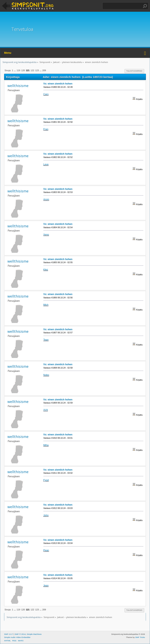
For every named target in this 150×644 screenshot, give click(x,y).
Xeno (46, 235)
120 (23, 70)
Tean (46, 340)
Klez (46, 270)
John (46, 515)
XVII (46, 410)
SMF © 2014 (20, 634)
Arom (46, 199)
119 (18, 70)
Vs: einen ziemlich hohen (58, 84)
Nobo (46, 375)
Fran (46, 129)
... (15, 70)
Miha (46, 445)
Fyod (46, 480)
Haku (145, 6)
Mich (46, 305)
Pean (46, 550)
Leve (46, 164)
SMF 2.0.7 (9, 634)
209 (44, 70)
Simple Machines (34, 634)
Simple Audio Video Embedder (17, 637)
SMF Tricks (140, 637)
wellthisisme (18, 86)
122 (32, 70)
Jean (46, 586)
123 (37, 70)
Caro (46, 94)
